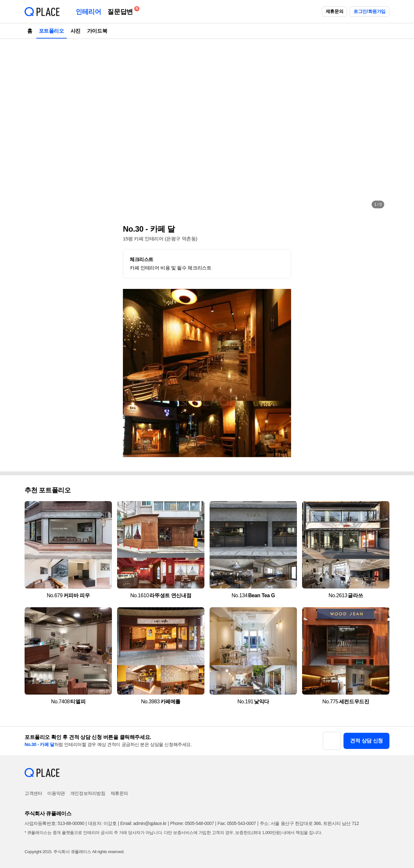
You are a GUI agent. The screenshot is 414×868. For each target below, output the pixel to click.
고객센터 (33, 793)
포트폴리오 (51, 31)
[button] (36, 126)
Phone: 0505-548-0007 (192, 823)
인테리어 (88, 12)
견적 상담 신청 (366, 741)
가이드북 (97, 31)
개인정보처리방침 (88, 793)
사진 (76, 31)
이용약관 (56, 793)
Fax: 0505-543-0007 (237, 823)
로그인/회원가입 (370, 11)
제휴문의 (334, 11)
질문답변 (122, 11)
